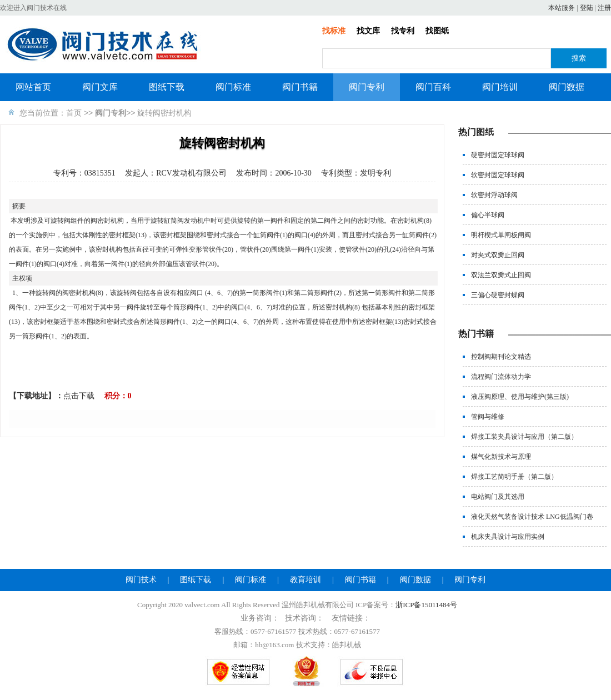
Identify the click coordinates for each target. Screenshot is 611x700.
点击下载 (79, 396)
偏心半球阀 (488, 215)
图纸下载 (167, 87)
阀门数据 (567, 87)
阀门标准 (233, 87)
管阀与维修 (488, 417)
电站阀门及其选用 (498, 497)
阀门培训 (500, 87)
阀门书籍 (300, 87)
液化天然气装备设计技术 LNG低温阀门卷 (532, 517)
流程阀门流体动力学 (501, 377)
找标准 (334, 31)
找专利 (403, 31)
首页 (74, 113)
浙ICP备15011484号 (426, 605)
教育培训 (305, 580)
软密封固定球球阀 (498, 175)
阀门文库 (100, 87)
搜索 (579, 58)
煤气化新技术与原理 (501, 457)
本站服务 (562, 8)
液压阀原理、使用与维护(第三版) (520, 397)
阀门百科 (433, 87)
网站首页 (33, 87)
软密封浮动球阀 (494, 195)
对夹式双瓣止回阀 (498, 255)
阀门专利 (367, 87)
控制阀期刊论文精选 (501, 357)
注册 (604, 8)
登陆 (587, 8)
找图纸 (437, 31)
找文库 (368, 31)
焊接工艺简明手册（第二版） (514, 477)
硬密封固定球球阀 (498, 155)
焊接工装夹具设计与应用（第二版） (524, 437)
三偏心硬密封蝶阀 (498, 295)
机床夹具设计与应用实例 (508, 537)
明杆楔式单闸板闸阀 (501, 235)
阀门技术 (141, 580)
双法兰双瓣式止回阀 (501, 275)
